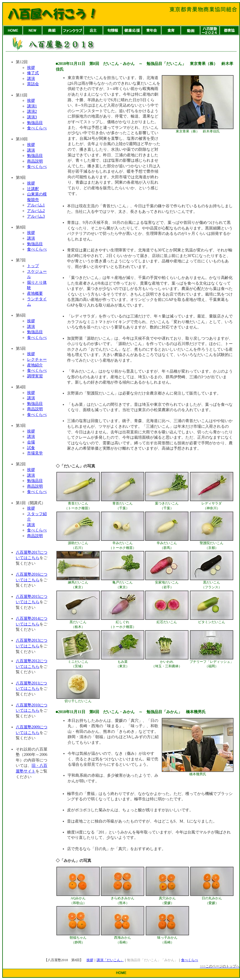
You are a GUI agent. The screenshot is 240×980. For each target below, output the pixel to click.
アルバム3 (36, 216)
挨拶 (31, 68)
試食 (31, 448)
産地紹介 (35, 365)
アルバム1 (36, 205)
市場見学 (35, 453)
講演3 (32, 117)
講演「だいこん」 (110, 960)
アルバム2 (36, 211)
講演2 (32, 111)
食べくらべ (37, 128)
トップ (33, 266)
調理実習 (35, 376)
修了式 (33, 73)
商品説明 (35, 161)
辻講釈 (33, 189)
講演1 (32, 106)
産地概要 (35, 293)
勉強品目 (35, 123)
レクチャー (37, 360)
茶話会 (33, 84)
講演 (31, 79)
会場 (31, 442)
